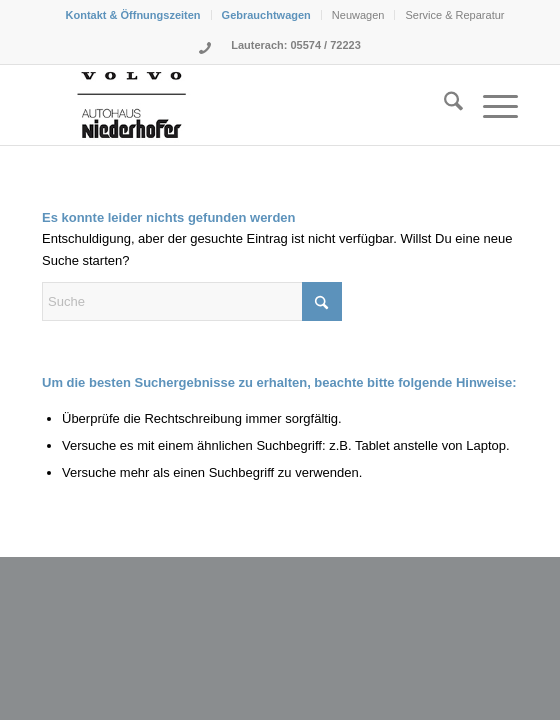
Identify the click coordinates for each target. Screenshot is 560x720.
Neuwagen (358, 15)
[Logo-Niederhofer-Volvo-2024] (232, 105)
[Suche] (443, 105)
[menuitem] (134, 15)
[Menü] (490, 105)
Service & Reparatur (454, 15)
